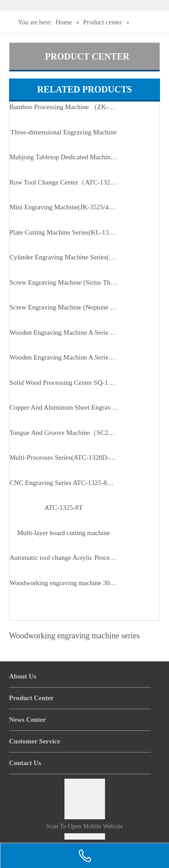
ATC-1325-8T (64, 508)
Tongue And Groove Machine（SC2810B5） (64, 433)
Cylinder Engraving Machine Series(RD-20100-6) (64, 257)
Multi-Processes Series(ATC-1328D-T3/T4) (64, 457)
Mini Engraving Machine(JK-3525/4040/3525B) (64, 207)
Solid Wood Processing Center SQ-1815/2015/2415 (64, 383)
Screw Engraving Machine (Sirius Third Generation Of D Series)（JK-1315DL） (64, 282)
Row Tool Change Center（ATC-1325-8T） (64, 182)
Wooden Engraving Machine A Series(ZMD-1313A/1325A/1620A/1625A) (64, 357)
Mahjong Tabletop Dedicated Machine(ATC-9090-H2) (64, 157)
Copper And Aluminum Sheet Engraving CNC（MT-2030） (64, 407)
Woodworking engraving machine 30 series (64, 583)
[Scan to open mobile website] (85, 799)
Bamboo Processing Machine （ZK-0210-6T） (64, 107)
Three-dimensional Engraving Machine (64, 132)
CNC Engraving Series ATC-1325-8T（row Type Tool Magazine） (64, 483)
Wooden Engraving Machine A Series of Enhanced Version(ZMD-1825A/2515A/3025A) (64, 332)
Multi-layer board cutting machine (64, 533)
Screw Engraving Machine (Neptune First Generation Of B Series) (64, 307)
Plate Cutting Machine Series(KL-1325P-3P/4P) (64, 232)
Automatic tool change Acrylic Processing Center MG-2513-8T (64, 558)
